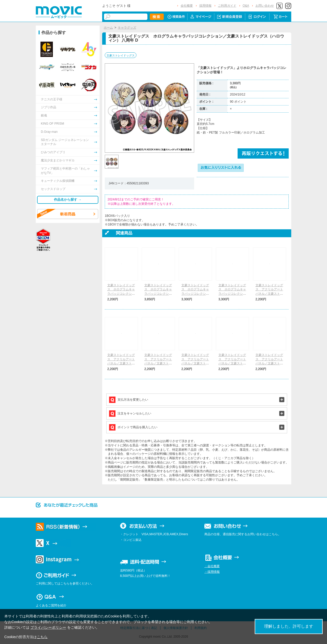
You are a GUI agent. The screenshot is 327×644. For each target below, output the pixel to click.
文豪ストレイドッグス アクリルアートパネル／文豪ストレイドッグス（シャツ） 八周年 (269, 294)
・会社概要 (212, 566)
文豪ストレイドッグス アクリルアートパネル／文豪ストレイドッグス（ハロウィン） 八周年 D (232, 363)
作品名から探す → (68, 200)
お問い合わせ (265, 6)
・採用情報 (212, 572)
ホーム (108, 28)
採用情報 (205, 6)
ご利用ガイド (227, 6)
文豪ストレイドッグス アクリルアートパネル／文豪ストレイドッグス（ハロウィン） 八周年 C (195, 363)
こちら (42, 637)
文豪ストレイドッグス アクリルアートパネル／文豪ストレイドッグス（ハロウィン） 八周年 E (269, 363)
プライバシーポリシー (48, 627)
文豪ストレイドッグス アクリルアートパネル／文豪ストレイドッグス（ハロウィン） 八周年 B (158, 363)
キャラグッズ (127, 28)
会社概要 (187, 6)
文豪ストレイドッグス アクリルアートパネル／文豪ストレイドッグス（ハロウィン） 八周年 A (121, 363)
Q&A (246, 6)
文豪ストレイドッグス (121, 55)
